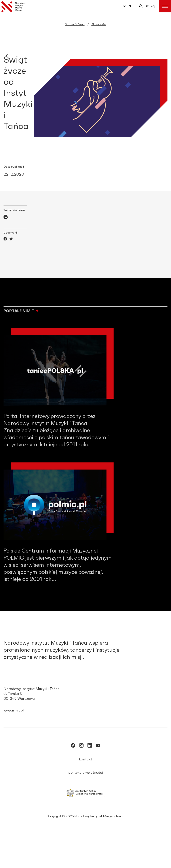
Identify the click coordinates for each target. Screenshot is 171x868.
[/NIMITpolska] (73, 746)
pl (127, 6)
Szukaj (147, 6)
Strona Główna (75, 24)
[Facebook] (5, 240)
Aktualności (99, 24)
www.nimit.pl (14, 710)
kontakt (85, 759)
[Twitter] (11, 240)
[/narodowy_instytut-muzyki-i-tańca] (90, 746)
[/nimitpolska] (81, 746)
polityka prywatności (85, 773)
